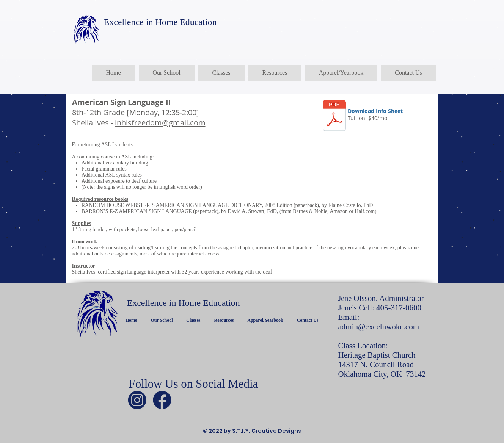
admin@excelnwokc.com (379, 327)
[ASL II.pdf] (334, 117)
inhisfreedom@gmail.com (160, 123)
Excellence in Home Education (160, 22)
